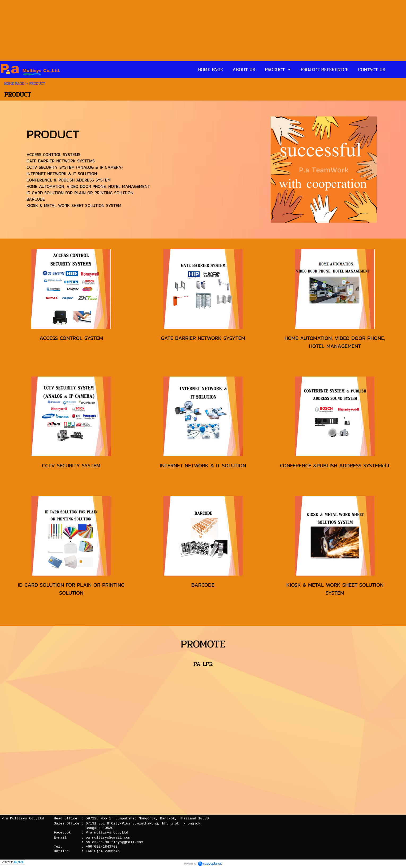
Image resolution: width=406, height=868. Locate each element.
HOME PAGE (15, 83)
